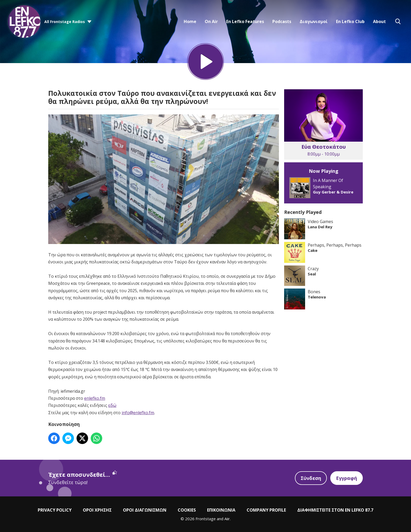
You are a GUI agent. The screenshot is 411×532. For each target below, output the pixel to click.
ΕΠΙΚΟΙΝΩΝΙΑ (221, 510)
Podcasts (282, 21)
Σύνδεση (311, 478)
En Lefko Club (350, 21)
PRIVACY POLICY (55, 510)
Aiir (227, 519)
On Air (211, 21)
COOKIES (187, 510)
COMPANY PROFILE (266, 510)
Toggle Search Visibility (398, 21)
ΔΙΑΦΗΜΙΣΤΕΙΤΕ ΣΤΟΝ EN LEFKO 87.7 (335, 510)
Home (190, 21)
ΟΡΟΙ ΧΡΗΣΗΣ (97, 510)
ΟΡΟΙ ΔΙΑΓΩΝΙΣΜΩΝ (145, 510)
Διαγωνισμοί (314, 21)
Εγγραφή (347, 478)
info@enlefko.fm (138, 413)
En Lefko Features (245, 21)
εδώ (112, 405)
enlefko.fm (95, 398)
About (379, 21)
